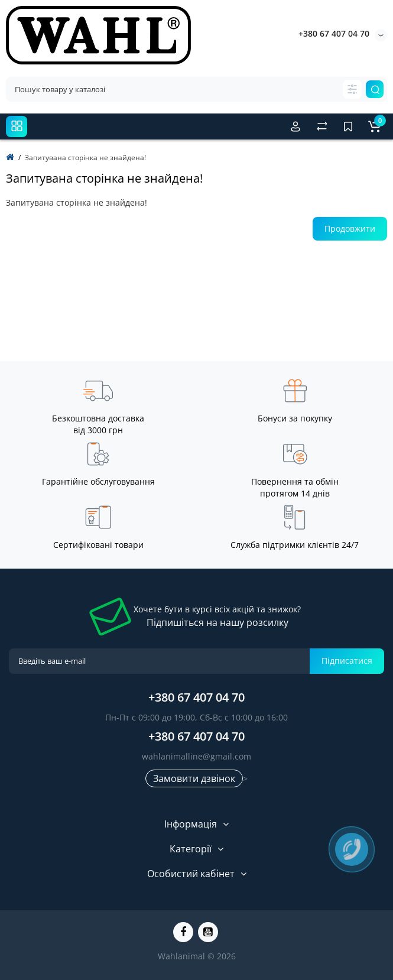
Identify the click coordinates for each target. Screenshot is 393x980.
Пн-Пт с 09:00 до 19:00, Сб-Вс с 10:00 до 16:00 (197, 717)
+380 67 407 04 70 (334, 33)
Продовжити (350, 228)
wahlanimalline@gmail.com (197, 756)
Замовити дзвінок (194, 778)
